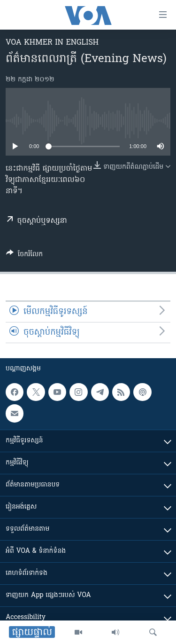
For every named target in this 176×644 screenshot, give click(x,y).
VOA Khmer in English (52, 43)
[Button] (24, 256)
